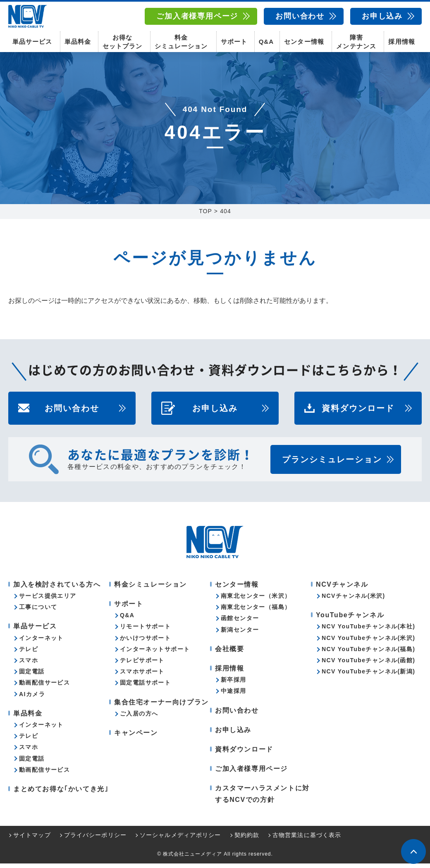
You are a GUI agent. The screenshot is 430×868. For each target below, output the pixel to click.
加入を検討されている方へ (57, 589)
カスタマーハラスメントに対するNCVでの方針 (262, 798)
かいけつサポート (145, 642)
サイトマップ (32, 839)
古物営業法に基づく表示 (307, 839)
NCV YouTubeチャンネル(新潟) (368, 676)
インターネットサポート (155, 654)
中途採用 (234, 695)
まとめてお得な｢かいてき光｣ (61, 793)
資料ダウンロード (358, 413)
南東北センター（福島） (256, 611)
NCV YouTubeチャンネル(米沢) (368, 642)
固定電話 (32, 676)
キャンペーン (136, 737)
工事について (38, 611)
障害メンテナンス (356, 41)
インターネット (41, 642)
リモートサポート (145, 631)
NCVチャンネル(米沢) (354, 600)
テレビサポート (142, 665)
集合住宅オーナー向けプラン (161, 707)
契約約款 (247, 839)
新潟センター (240, 634)
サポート (234, 42)
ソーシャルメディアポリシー (180, 839)
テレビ (29, 654)
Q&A (266, 42)
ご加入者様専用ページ (197, 16)
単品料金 (78, 42)
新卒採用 (234, 684)
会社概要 (229, 653)
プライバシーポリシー (95, 839)
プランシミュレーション (332, 464)
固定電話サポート (145, 687)
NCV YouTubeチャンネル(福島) (368, 654)
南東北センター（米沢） (256, 600)
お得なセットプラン (122, 41)
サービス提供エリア (48, 600)
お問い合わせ (300, 16)
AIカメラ (32, 699)
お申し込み (382, 16)
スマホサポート (142, 676)
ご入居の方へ (139, 718)
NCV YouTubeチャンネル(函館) (368, 665)
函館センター (240, 623)
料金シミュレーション (181, 41)
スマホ (29, 665)
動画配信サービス (44, 687)
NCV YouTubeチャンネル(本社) (368, 631)
